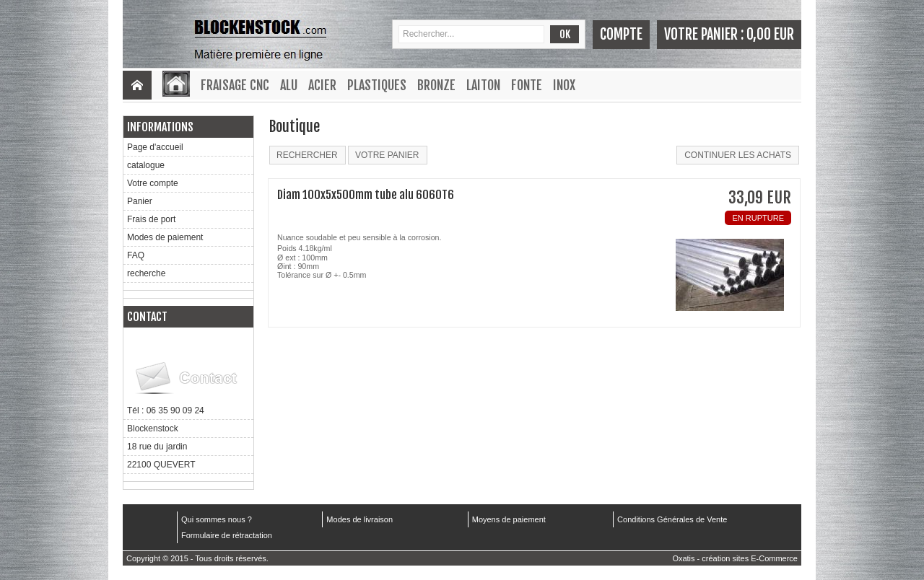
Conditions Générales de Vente (672, 519)
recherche (146, 273)
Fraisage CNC (235, 85)
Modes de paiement (165, 237)
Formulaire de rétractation (227, 535)
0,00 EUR (770, 34)
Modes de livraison (359, 519)
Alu (289, 85)
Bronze (436, 85)
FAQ (136, 255)
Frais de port (151, 219)
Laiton (483, 85)
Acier (322, 85)
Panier (140, 201)
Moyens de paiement (509, 519)
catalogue (146, 165)
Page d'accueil (155, 147)
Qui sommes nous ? (217, 519)
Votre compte (153, 183)
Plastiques (377, 85)
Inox (564, 85)
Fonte (527, 85)
